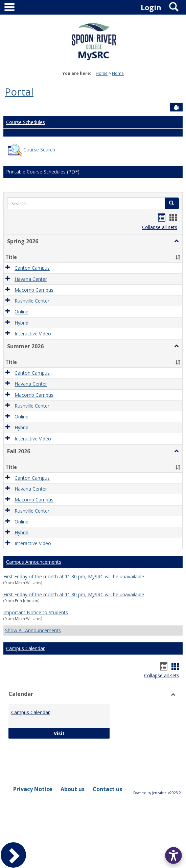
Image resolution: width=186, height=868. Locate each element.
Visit (80, 733)
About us (73, 789)
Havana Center (31, 279)
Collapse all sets (160, 227)
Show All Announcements (33, 630)
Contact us (107, 789)
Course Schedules (26, 122)
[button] (177, 241)
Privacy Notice (33, 789)
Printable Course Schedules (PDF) (43, 172)
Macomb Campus (34, 290)
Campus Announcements (34, 562)
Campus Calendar (25, 648)
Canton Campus (32, 268)
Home (102, 73)
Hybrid (21, 323)
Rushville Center (32, 301)
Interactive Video (33, 334)
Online (21, 312)
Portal (19, 92)
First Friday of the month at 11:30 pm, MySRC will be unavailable (74, 576)
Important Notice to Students (36, 612)
